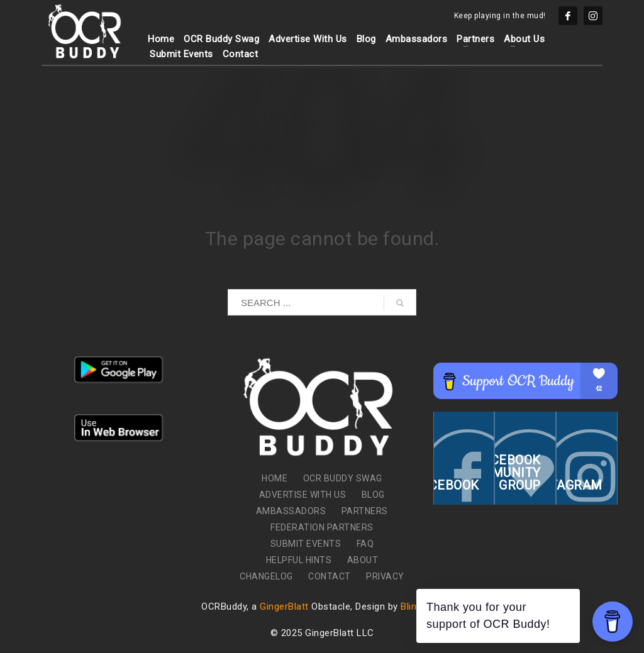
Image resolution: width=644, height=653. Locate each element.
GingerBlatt (284, 606)
